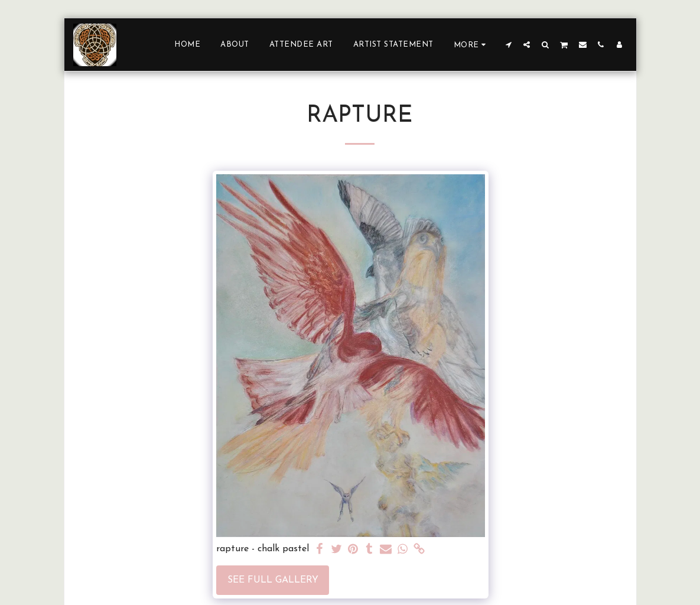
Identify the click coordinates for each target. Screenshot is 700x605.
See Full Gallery (273, 580)
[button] (508, 44)
